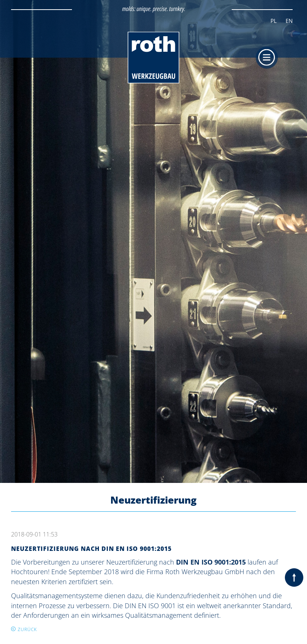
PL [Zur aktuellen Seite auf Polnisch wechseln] (274, 21)
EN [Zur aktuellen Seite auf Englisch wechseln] (289, 21)
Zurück (27, 629)
